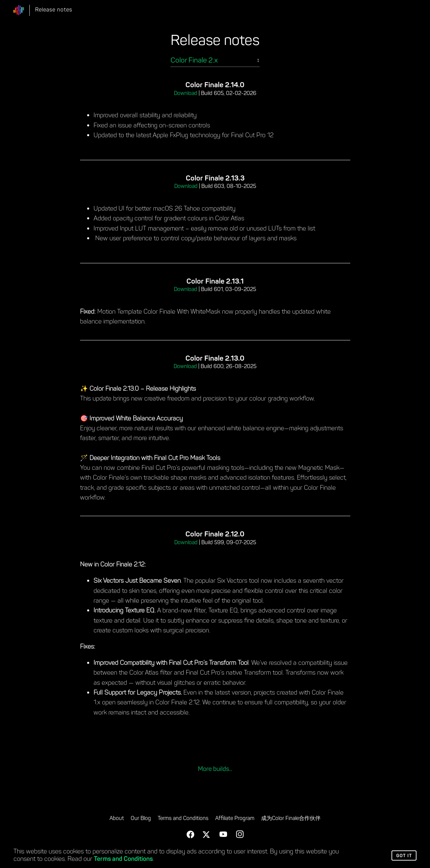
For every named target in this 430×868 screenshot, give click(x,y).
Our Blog (141, 819)
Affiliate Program (235, 819)
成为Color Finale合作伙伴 (291, 819)
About (117, 819)
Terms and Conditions (123, 859)
